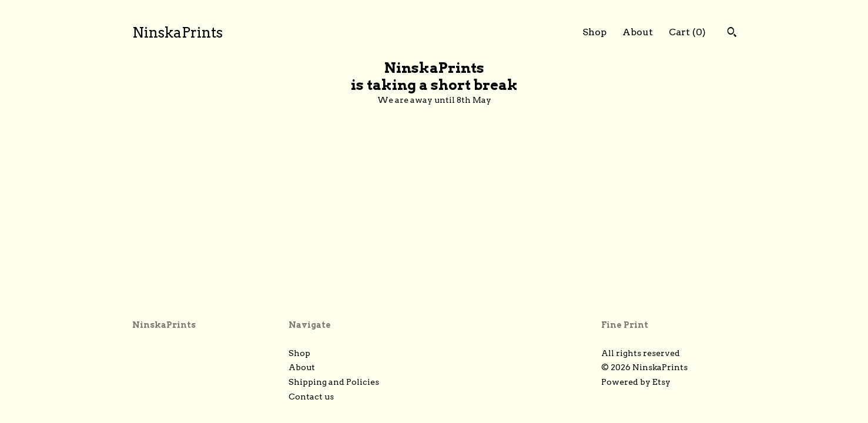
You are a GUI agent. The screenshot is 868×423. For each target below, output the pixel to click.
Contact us (311, 397)
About (638, 32)
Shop (594, 32)
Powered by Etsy (636, 382)
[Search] (732, 33)
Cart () (687, 32)
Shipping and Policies (334, 382)
